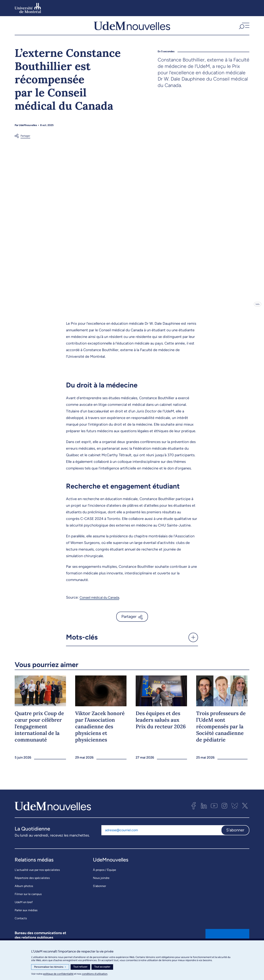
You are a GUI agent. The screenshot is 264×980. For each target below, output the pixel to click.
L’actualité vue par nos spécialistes (37, 877)
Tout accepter (102, 967)
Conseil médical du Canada (102, 605)
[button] (244, 29)
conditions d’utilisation (95, 974)
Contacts (21, 925)
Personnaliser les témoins (50, 967)
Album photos (24, 893)
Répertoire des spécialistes (32, 885)
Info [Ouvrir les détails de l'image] (258, 311)
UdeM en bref (24, 909)
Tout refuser (80, 967)
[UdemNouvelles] (132, 29)
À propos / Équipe (104, 877)
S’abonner (99, 893)
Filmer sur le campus (28, 901)
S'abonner (235, 837)
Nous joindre (101, 885)
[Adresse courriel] (161, 837)
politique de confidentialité (58, 974)
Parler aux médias (26, 917)
